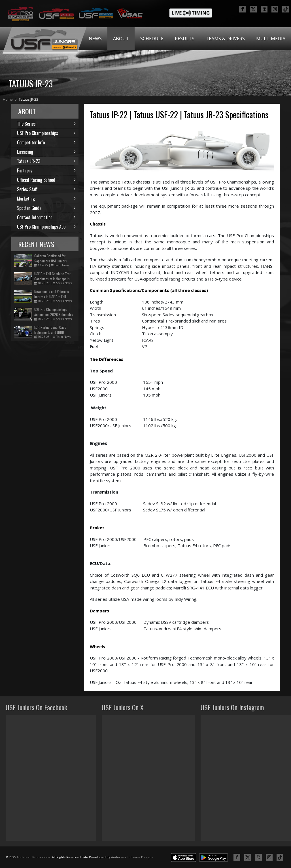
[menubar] (187, 39)
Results (185, 39)
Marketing (46, 199)
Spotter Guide (46, 208)
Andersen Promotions (33, 857)
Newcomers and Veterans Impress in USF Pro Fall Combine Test (52, 297)
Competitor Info (46, 142)
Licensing (46, 152)
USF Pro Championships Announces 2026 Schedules (54, 312)
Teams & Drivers (225, 39)
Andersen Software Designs (132, 857)
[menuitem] (95, 39)
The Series (46, 124)
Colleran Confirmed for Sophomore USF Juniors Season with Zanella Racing (53, 261)
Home (8, 99)
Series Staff (46, 189)
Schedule (152, 39)
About (121, 39)
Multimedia (271, 39)
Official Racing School (46, 180)
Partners (46, 170)
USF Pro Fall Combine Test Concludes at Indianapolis (52, 276)
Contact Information (46, 217)
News (95, 39)
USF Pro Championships (46, 133)
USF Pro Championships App (46, 227)
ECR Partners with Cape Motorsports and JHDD (50, 330)
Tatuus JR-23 (28, 99)
